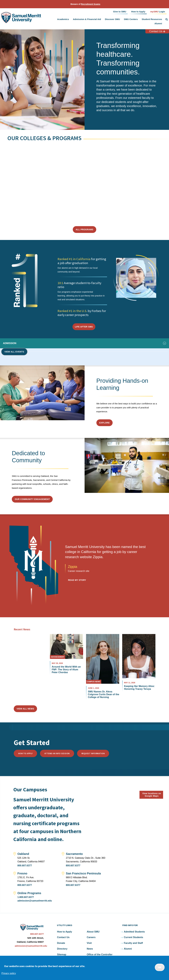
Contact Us (157, 31)
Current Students (134, 937)
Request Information (93, 753)
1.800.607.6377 (26, 897)
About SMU (93, 932)
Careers (91, 937)
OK (160, 967)
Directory (62, 949)
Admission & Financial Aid (87, 19)
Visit (89, 943)
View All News (25, 709)
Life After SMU (84, 327)
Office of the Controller (100, 954)
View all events (14, 352)
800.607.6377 (25, 866)
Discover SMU (112, 19)
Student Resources (152, 19)
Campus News (94, 682)
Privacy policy (9, 973)
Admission (10, 343)
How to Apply (25, 753)
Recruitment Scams (91, 4)
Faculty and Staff (133, 943)
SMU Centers (131, 19)
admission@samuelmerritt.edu (35, 901)
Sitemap (62, 954)
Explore (104, 423)
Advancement (58, 657)
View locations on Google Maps (152, 795)
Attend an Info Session (57, 753)
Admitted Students (134, 932)
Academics (63, 19)
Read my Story (77, 580)
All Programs (84, 230)
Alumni (158, 23)
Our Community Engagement (32, 499)
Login (158, 11)
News (90, 949)
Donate (61, 943)
